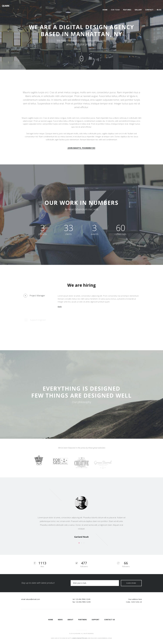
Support (95, 619)
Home (105, 10)
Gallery (138, 10)
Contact (149, 10)
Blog (159, 10)
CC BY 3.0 (104, 638)
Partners (82, 619)
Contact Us (110, 619)
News (60, 619)
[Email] (94, 583)
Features (127, 10)
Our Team (115, 10)
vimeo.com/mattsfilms (80, 638)
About (70, 619)
